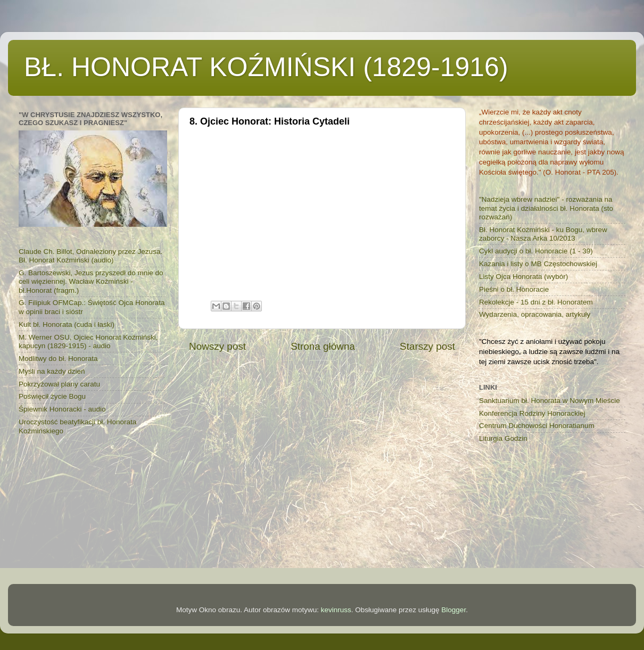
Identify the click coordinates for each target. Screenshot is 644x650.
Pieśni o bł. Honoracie (514, 289)
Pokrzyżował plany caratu (59, 384)
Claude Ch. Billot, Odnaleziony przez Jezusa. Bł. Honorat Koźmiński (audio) (90, 256)
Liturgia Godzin (503, 438)
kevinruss (336, 610)
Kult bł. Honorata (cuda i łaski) (67, 324)
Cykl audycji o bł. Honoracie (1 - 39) (536, 251)
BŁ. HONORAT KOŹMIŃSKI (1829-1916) (266, 67)
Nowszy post (217, 346)
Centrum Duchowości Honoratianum (537, 426)
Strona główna (323, 346)
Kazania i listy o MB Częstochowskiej (538, 264)
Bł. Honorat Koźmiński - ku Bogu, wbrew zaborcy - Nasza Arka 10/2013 (543, 234)
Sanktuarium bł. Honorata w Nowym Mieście (550, 401)
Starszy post (427, 346)
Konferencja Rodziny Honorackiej (532, 413)
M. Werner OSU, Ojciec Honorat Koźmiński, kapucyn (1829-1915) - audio (88, 342)
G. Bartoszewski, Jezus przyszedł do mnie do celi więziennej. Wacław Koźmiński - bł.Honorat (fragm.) (91, 281)
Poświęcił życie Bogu (52, 396)
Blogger (453, 610)
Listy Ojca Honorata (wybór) (523, 277)
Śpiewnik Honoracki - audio (62, 409)
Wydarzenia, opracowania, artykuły (535, 314)
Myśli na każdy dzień (52, 371)
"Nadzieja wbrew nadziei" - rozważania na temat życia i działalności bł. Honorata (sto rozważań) (546, 208)
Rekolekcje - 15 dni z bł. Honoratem (536, 302)
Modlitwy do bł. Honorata (58, 359)
